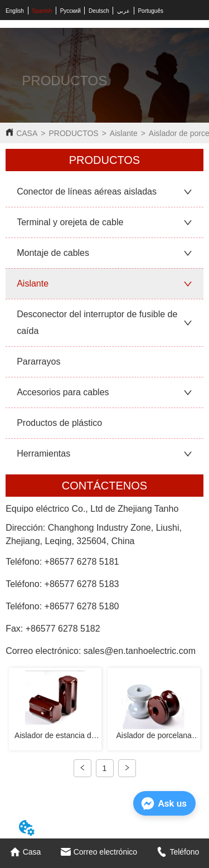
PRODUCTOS (73, 133)
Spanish (42, 11)
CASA (27, 133)
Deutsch (99, 11)
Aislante (124, 133)
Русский (71, 11)
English (15, 11)
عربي (123, 11)
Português (150, 11)
